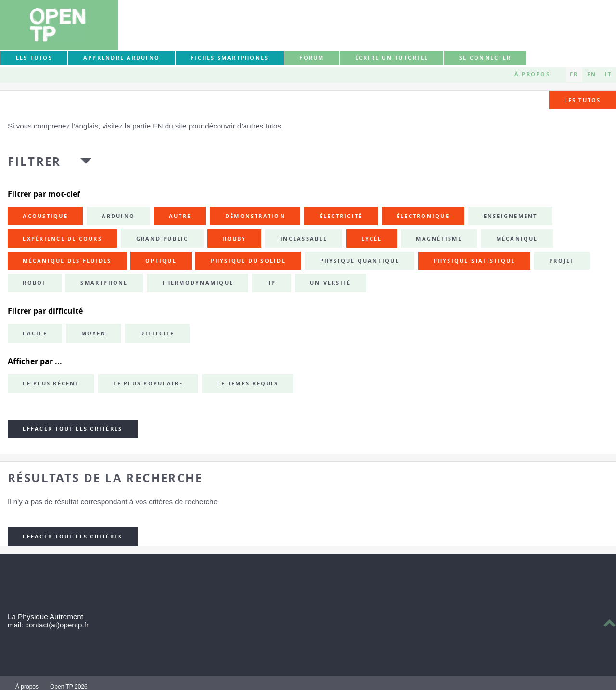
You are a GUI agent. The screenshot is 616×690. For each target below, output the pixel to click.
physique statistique (475, 261)
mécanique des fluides (67, 261)
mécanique (517, 239)
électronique (423, 216)
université (330, 283)
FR (574, 74)
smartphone (104, 283)
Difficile (157, 333)
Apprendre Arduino (122, 58)
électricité (341, 216)
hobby (234, 239)
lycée (372, 239)
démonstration (255, 216)
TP (272, 283)
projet (562, 261)
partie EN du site (159, 126)
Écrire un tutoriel (392, 58)
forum (312, 58)
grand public (162, 239)
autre (180, 216)
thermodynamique (198, 283)
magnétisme (439, 239)
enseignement (511, 216)
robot (34, 283)
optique (161, 261)
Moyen (94, 333)
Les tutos (34, 58)
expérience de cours (62, 239)
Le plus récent (51, 383)
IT (608, 74)
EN (592, 74)
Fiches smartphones (230, 58)
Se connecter (485, 58)
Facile (35, 333)
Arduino (118, 216)
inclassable (304, 239)
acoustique (45, 216)
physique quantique (360, 261)
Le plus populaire (148, 383)
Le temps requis (248, 383)
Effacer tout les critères (72, 429)
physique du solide (248, 261)
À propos (532, 74)
